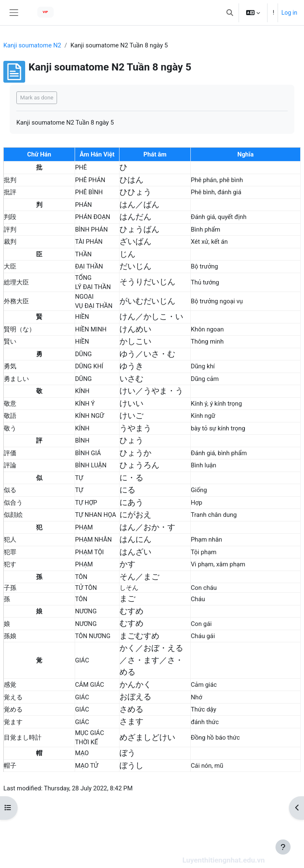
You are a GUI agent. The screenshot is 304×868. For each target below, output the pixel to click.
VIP (45, 12)
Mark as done (37, 98)
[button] (230, 13)
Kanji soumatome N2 (32, 45)
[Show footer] (283, 847)
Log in (289, 13)
